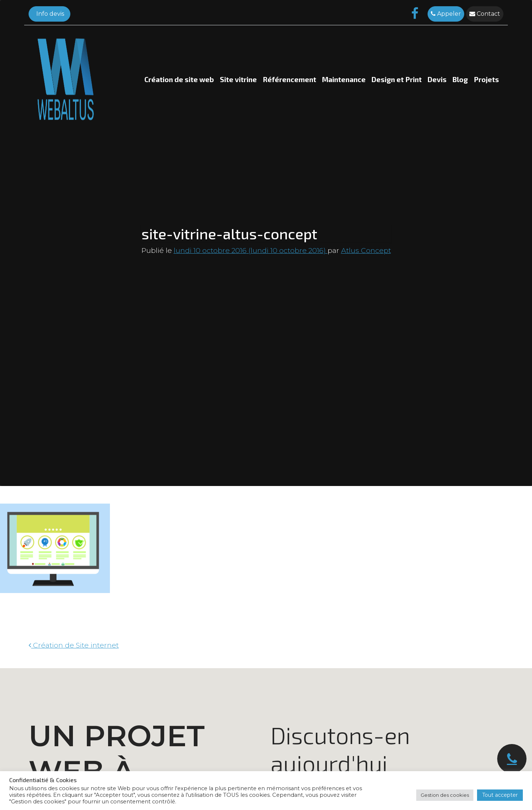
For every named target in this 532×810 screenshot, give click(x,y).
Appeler (446, 14)
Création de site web (179, 79)
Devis (437, 79)
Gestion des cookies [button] (445, 795)
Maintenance (344, 79)
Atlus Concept (366, 250)
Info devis (49, 14)
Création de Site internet (74, 645)
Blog (460, 79)
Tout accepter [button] (500, 795)
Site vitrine (238, 79)
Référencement (289, 79)
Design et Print (397, 79)
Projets (486, 79)
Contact (485, 14)
